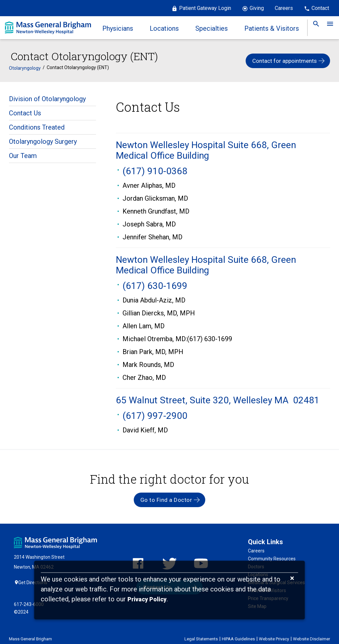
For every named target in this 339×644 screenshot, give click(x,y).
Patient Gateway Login (205, 8)
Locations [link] (164, 28)
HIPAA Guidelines (238, 633)
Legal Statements (201, 633)
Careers (284, 8)
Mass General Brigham (30, 633)
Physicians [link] (118, 28)
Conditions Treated (37, 124)
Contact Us (25, 110)
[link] (314, 28)
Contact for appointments (285, 59)
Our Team (23, 152)
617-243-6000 (29, 599)
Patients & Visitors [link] (272, 28)
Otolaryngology (25, 65)
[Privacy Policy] (147, 600)
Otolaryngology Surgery (43, 138)
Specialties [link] (212, 28)
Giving (257, 8)
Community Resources (272, 555)
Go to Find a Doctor (166, 496)
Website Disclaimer (312, 633)
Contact (320, 8)
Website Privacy (274, 633)
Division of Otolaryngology (47, 96)
